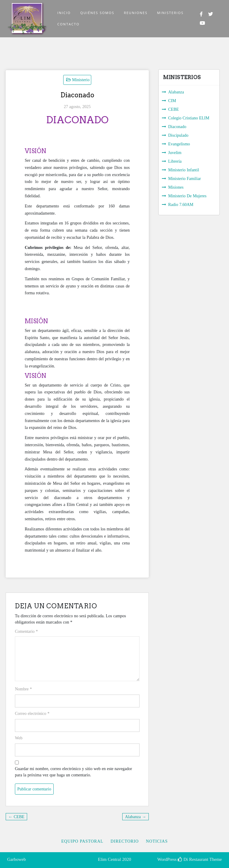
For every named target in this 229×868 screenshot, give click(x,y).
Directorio (125, 841)
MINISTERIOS (170, 13)
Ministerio (81, 80)
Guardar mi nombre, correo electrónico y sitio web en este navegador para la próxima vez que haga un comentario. (74, 772)
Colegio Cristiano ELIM (189, 118)
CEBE (174, 109)
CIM (172, 101)
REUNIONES (136, 13)
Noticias (157, 841)
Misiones (176, 187)
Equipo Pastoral (82, 841)
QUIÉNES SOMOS (97, 13)
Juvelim (175, 153)
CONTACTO (68, 24)
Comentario (26, 631)
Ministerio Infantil (184, 170)
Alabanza (176, 92)
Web (19, 738)
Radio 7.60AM (181, 204)
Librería (175, 161)
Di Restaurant (193, 859)
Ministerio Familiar (185, 178)
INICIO (64, 13)
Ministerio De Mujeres (187, 196)
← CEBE (16, 817)
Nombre (23, 689)
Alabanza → (136, 817)
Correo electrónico (32, 713)
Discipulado (178, 135)
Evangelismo (179, 144)
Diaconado (177, 127)
